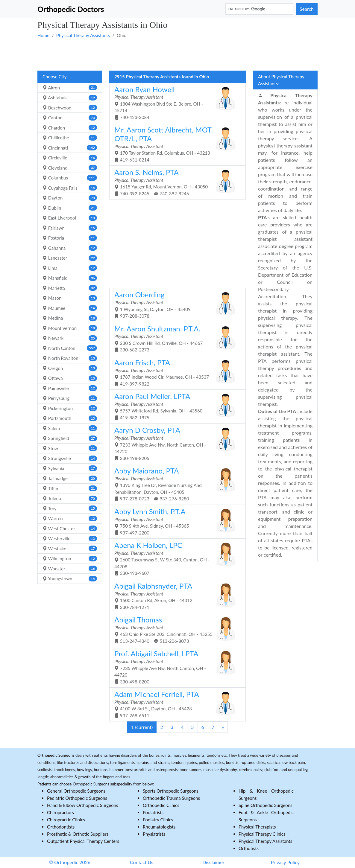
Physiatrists (154, 834)
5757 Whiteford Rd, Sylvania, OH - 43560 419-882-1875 (175, 406)
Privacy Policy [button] (285, 862)
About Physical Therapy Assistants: (281, 80)
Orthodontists (61, 827)
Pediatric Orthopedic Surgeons (77, 798)
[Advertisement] (177, 54)
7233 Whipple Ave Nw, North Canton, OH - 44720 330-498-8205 (175, 443)
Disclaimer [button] (213, 862)
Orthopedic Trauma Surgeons (171, 798)
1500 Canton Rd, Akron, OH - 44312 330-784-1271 (175, 596)
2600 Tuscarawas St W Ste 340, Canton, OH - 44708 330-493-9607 (175, 558)
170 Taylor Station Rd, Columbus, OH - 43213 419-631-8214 (175, 144)
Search (307, 9)
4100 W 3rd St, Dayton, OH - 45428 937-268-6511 (175, 704)
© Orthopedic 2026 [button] (70, 862)
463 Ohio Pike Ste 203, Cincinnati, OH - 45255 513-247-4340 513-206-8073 (175, 629)
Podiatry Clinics (158, 820)
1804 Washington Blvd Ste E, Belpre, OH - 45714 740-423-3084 (175, 102)
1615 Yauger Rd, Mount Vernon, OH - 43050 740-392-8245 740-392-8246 (175, 182)
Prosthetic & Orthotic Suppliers (78, 834)
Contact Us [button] (142, 862)
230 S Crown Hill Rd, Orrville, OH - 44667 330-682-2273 (175, 338)
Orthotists (249, 848)
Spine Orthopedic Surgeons (266, 805)
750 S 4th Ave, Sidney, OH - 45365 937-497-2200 (175, 521)
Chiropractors (60, 812)
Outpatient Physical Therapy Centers (83, 841)
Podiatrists (153, 812)
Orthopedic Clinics (161, 805)
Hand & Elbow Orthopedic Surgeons (83, 805)
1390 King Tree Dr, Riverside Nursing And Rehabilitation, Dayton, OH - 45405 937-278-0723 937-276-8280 (175, 484)
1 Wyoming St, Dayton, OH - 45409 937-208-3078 (175, 304)
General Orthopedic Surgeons (76, 791)
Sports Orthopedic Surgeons (171, 791)
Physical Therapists (257, 827)
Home (43, 35)
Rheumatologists (159, 827)
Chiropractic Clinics (66, 820)
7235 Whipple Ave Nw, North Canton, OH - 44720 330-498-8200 (175, 667)
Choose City (54, 77)
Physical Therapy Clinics (262, 834)
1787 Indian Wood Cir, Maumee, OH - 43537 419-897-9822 (175, 372)
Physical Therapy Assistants (83, 35)
